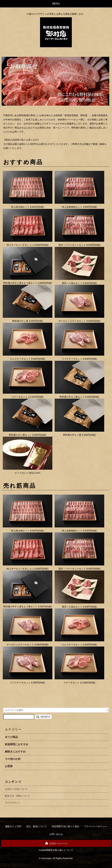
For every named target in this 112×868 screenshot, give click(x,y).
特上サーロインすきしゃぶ (20, 245)
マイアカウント (13, 803)
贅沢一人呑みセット (72, 283)
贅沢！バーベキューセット (72, 245)
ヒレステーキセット (20, 359)
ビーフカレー (21, 473)
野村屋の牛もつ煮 (72, 435)
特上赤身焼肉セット (72, 207)
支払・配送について (36, 826)
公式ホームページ (56, 843)
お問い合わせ (56, 834)
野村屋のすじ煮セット (20, 435)
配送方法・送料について (17, 796)
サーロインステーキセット (72, 321)
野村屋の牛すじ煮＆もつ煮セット (20, 283)
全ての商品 (11, 737)
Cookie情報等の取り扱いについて (56, 850)
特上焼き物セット (20, 207)
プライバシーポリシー (95, 826)
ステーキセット (20, 397)
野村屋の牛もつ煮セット (72, 397)
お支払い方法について (16, 789)
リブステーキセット (72, 359)
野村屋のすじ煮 (20, 321)
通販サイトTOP (13, 826)
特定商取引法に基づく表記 (65, 826)
